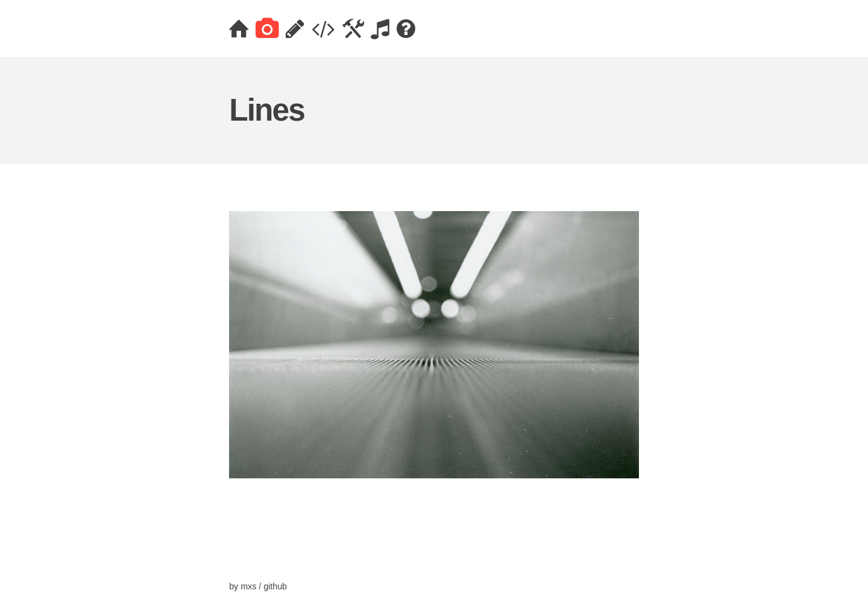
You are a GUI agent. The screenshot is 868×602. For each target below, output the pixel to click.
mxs (248, 586)
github (275, 586)
